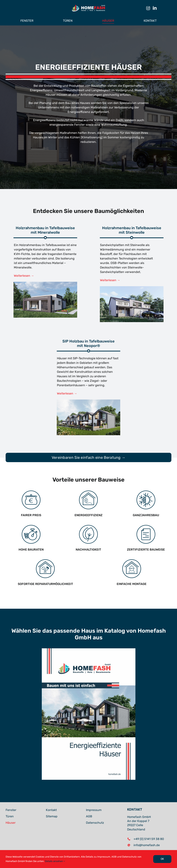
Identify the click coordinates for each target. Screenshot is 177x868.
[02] (89, 401)
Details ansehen (55, 861)
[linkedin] (155, 8)
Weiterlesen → (24, 276)
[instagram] (148, 8)
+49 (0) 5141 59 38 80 (149, 839)
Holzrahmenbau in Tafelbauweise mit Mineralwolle (45, 230)
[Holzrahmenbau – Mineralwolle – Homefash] (45, 283)
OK (162, 859)
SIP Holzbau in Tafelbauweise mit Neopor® (88, 343)
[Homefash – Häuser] (132, 288)
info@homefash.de (147, 845)
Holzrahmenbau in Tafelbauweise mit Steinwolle (132, 230)
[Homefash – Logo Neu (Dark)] (89, 5)
